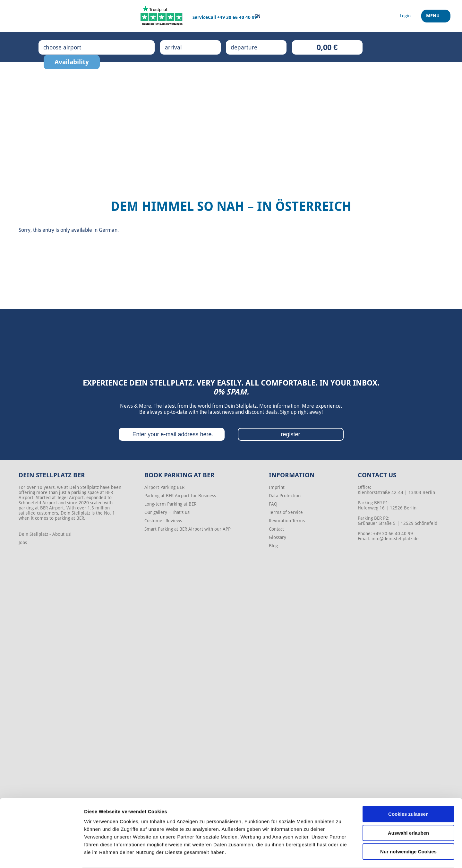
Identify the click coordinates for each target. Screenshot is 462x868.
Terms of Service (286, 512)
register (290, 434)
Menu (434, 19)
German (108, 230)
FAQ (273, 504)
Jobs (23, 542)
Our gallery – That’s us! (167, 512)
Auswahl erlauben (408, 808)
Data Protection (285, 496)
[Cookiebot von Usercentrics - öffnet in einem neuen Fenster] (42, 855)
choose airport (69, 47)
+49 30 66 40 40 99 (237, 17)
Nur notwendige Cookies (408, 827)
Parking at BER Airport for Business (180, 496)
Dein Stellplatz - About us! (45, 534)
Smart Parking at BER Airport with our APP (188, 529)
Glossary (278, 537)
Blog (273, 546)
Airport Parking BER (164, 487)
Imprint (277, 487)
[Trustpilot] (162, 16)
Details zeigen (341, 855)
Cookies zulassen (408, 790)
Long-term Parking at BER (170, 504)
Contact (276, 529)
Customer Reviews (163, 521)
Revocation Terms (287, 521)
